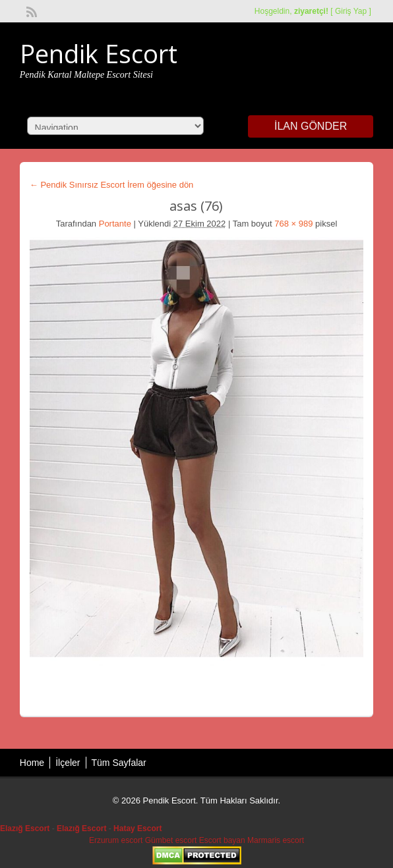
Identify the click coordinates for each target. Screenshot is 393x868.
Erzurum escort (116, 840)
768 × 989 (293, 224)
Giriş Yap (351, 11)
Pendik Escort (99, 53)
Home (32, 763)
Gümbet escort (171, 840)
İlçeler (68, 763)
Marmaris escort (276, 840)
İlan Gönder (311, 126)
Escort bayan (222, 840)
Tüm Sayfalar (119, 763)
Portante (115, 224)
